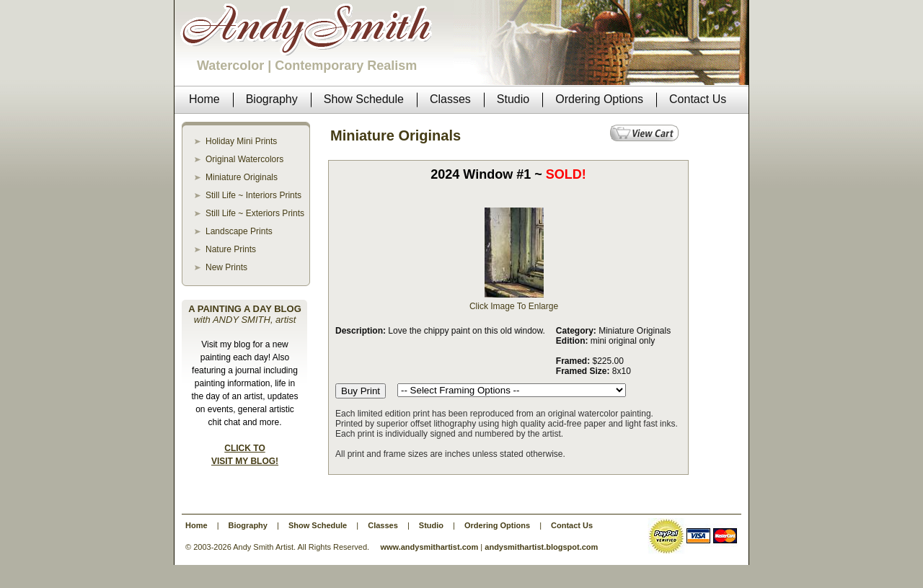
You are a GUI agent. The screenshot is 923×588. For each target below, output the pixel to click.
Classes (383, 525)
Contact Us (572, 525)
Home (196, 525)
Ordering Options (497, 525)
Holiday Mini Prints (241, 141)
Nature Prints (231, 249)
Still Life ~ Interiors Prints (253, 195)
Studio (431, 525)
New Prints (226, 267)
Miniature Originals (242, 177)
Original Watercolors (244, 159)
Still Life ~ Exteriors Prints (255, 213)
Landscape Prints (239, 231)
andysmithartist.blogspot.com (541, 547)
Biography (248, 525)
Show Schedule (318, 525)
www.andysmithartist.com (429, 547)
